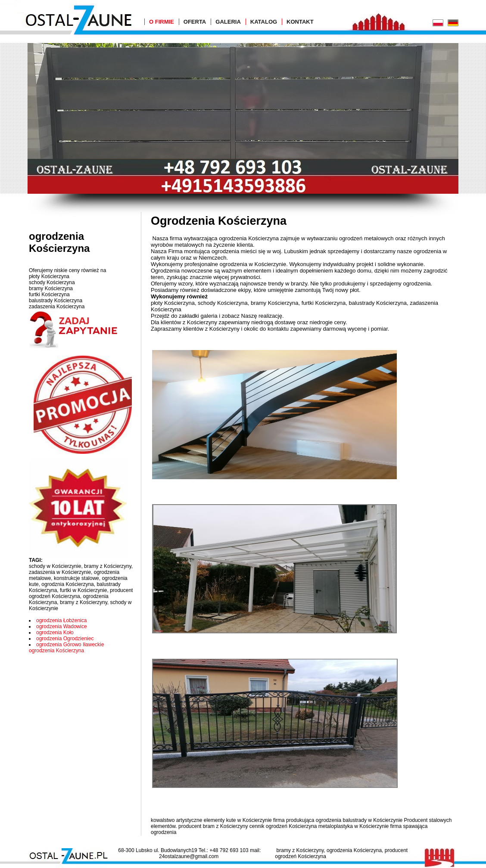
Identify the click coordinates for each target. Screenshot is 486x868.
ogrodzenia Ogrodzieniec (65, 639)
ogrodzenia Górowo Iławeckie (70, 645)
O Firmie (162, 22)
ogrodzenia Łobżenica (61, 620)
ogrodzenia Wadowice (62, 626)
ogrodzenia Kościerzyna (56, 651)
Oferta (195, 22)
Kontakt (300, 22)
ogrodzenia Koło (55, 632)
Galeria (228, 22)
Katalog (264, 22)
